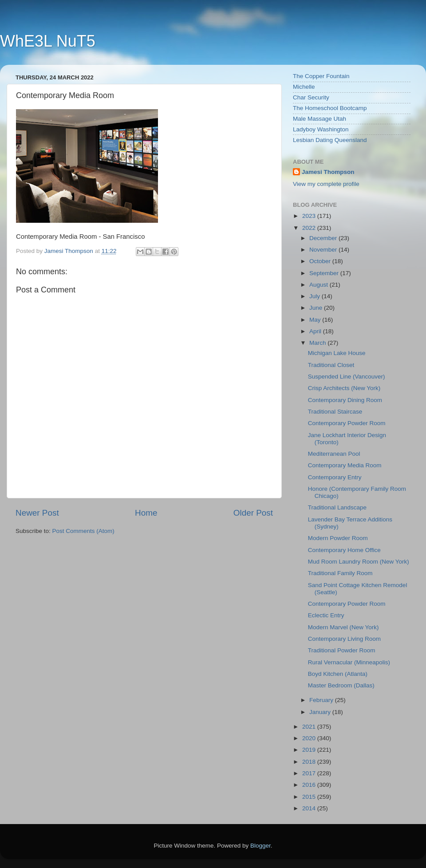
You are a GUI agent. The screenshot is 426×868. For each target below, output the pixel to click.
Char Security (311, 97)
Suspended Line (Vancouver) (347, 377)
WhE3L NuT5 (48, 41)
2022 (310, 228)
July (316, 296)
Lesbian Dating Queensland (330, 140)
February (322, 700)
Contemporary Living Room (344, 639)
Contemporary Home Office (344, 550)
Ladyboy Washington (321, 129)
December (324, 238)
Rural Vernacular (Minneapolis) (349, 662)
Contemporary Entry (335, 477)
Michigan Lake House (337, 353)
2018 (310, 762)
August (319, 285)
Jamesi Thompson (328, 172)
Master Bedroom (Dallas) (341, 685)
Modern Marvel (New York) (343, 627)
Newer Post (37, 513)
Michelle (304, 87)
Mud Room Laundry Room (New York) (359, 562)
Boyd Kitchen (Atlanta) (338, 674)
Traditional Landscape (337, 507)
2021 (310, 727)
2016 (310, 785)
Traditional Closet (331, 365)
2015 (310, 797)
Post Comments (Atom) (83, 531)
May (316, 320)
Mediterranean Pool (334, 454)
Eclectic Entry (326, 615)
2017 (310, 773)
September (325, 273)
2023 (310, 216)
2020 (310, 738)
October (321, 261)
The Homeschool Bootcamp (330, 108)
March (318, 343)
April (316, 331)
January (321, 712)
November (324, 250)
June (317, 308)
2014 (310, 808)
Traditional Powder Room (342, 650)
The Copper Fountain (321, 76)
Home (146, 513)
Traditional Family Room (340, 573)
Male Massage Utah (319, 119)
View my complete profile (326, 184)
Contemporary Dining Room (345, 400)
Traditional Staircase (335, 412)
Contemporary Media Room (345, 465)
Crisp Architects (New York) (344, 388)
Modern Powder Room (338, 538)
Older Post (253, 513)
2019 (310, 750)
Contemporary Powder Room (347, 423)
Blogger (260, 846)
